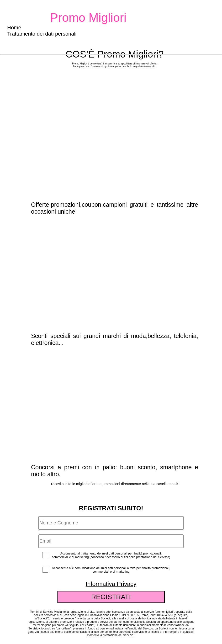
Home (14, 28)
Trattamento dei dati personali (42, 34)
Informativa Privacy (111, 584)
